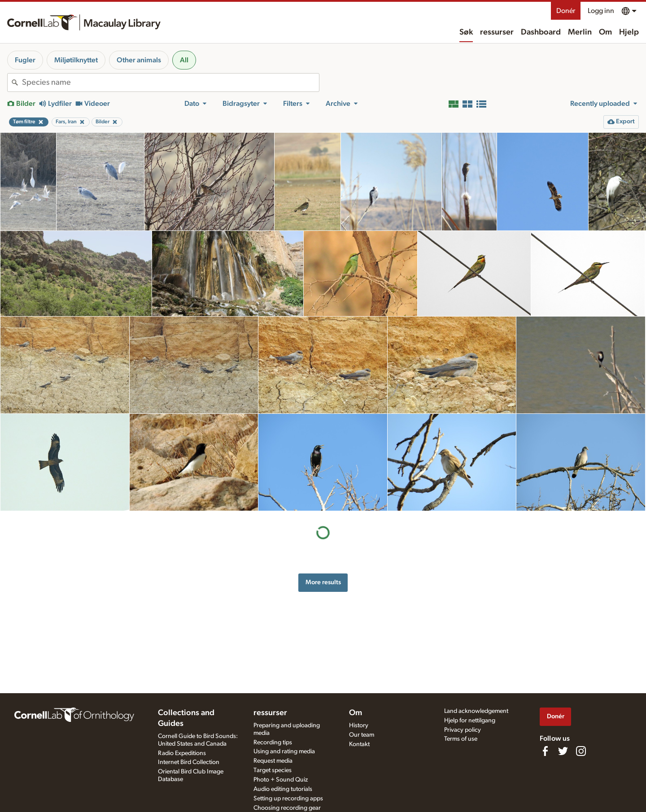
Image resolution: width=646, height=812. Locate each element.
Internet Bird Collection (189, 762)
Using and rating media (284, 751)
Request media (273, 761)
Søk (466, 32)
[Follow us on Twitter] (563, 751)
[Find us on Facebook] (545, 751)
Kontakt (359, 744)
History (359, 725)
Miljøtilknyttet (76, 60)
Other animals (139, 60)
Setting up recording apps (288, 799)
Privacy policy (463, 730)
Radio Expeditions (182, 753)
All (184, 60)
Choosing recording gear (287, 808)
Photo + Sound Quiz (281, 780)
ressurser (497, 32)
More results (323, 582)
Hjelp (629, 32)
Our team (362, 735)
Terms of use (461, 739)
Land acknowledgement (476, 711)
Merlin (580, 32)
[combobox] (170, 83)
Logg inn (601, 11)
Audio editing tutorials (283, 789)
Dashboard (541, 32)
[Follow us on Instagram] (581, 751)
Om (605, 32)
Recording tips (273, 743)
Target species (273, 770)
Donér (566, 11)
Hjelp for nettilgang (470, 721)
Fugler (25, 60)
